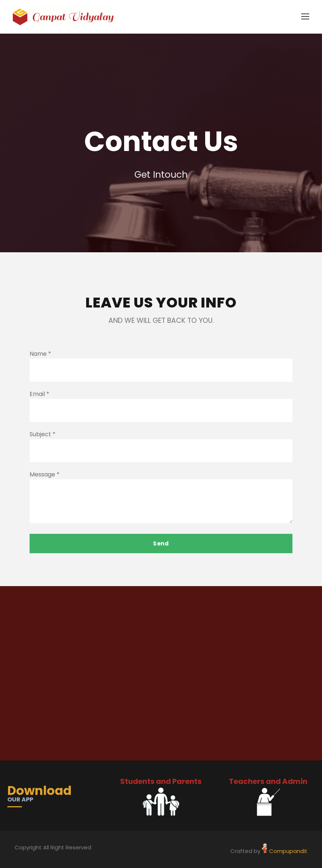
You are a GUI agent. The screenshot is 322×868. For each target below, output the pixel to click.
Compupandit (288, 851)
